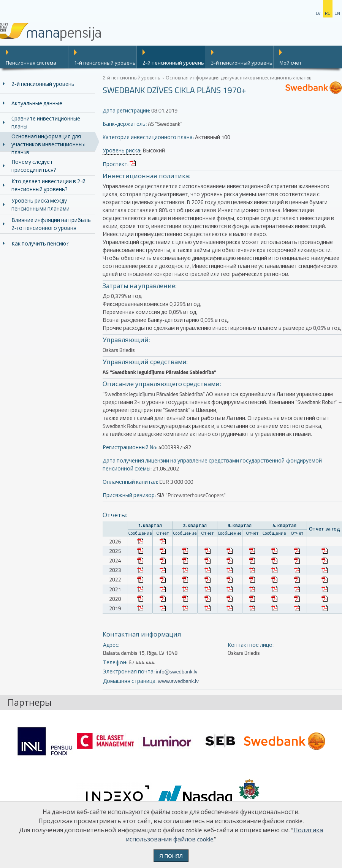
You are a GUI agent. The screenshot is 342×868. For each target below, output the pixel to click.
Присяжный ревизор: (129, 495)
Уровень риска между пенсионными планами (40, 204)
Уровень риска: (122, 150)
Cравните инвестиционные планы (46, 122)
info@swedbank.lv (177, 671)
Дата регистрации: (126, 110)
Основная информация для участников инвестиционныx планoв (48, 144)
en (337, 13)
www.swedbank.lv (178, 681)
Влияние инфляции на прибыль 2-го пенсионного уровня (51, 224)
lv (318, 13)
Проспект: (116, 164)
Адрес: (111, 645)
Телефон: (115, 662)
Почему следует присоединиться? (34, 166)
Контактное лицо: (251, 645)
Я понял (171, 856)
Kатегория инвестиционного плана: (148, 137)
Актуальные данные (37, 103)
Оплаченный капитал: (130, 482)
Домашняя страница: (130, 681)
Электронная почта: (129, 671)
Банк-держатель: (125, 124)
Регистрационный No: (130, 447)
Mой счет (291, 63)
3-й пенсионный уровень (242, 63)
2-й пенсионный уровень (173, 63)
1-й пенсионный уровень (105, 63)
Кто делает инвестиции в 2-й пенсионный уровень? (48, 185)
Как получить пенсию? (40, 243)
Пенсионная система (31, 63)
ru (328, 13)
